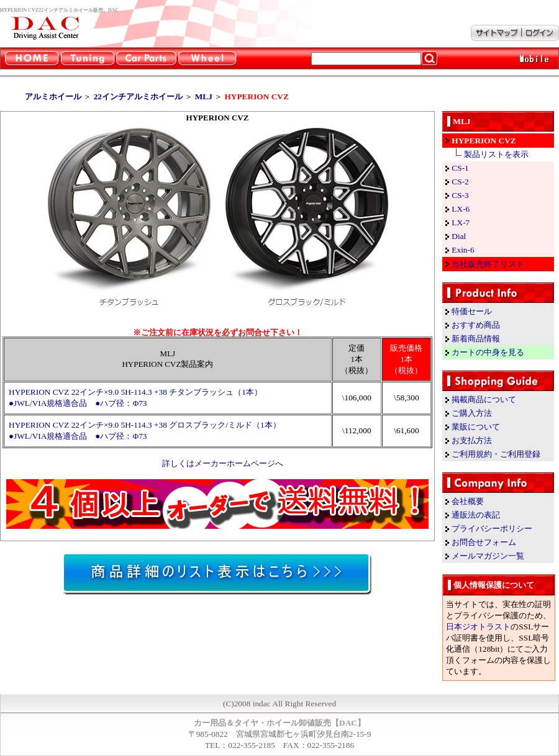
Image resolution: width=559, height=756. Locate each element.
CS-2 (460, 182)
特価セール (472, 311)
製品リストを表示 (496, 154)
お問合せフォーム (484, 542)
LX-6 (461, 209)
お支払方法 (472, 440)
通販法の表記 (476, 515)
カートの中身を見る (488, 352)
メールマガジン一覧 (488, 556)
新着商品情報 (476, 339)
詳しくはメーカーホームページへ (223, 463)
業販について (476, 427)
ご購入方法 (472, 413)
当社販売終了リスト (488, 264)
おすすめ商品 (476, 325)
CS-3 (460, 195)
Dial (459, 236)
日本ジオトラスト (478, 627)
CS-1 (460, 168)
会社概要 (468, 501)
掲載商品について (484, 399)
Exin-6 (463, 250)
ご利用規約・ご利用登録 (496, 454)
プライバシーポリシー (492, 529)
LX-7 (461, 223)
